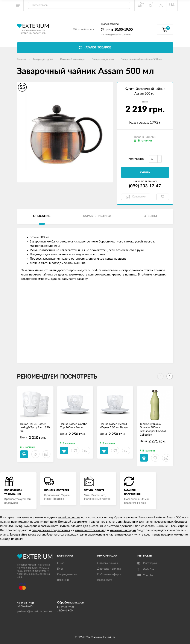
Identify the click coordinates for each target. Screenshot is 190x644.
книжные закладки (123, 530)
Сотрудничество (68, 574)
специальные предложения (51, 530)
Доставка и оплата (109, 569)
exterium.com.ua (69, 518)
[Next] (170, 376)
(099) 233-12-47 (145, 186)
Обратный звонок (84, 29)
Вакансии (63, 580)
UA (172, 5)
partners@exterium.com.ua (116, 35)
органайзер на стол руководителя (61, 535)
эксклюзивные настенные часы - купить (116, 535)
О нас (61, 563)
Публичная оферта (109, 574)
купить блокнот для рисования (82, 526)
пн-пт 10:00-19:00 (117, 30)
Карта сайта (105, 580)
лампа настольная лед (91, 530)
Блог (60, 569)
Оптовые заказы (108, 563)
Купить (145, 172)
